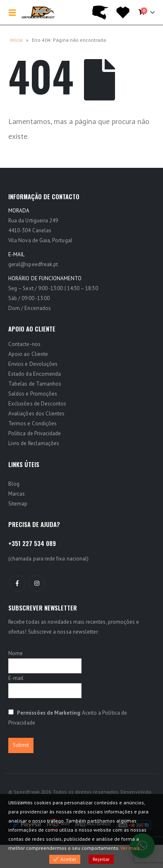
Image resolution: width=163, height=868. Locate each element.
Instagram (37, 583)
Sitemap (18, 504)
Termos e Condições (32, 423)
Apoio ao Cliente (28, 354)
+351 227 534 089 (32, 543)
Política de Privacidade (35, 433)
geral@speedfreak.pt (33, 264)
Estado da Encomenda (35, 374)
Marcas (17, 494)
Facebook (17, 583)
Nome (16, 653)
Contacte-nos (24, 344)
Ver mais (130, 848)
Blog (14, 484)
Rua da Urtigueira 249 (33, 221)
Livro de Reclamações (34, 443)
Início (17, 40)
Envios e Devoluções (33, 364)
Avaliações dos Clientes (37, 414)
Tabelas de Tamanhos (35, 384)
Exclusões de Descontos (37, 404)
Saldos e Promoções (33, 394)
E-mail (16, 678)
